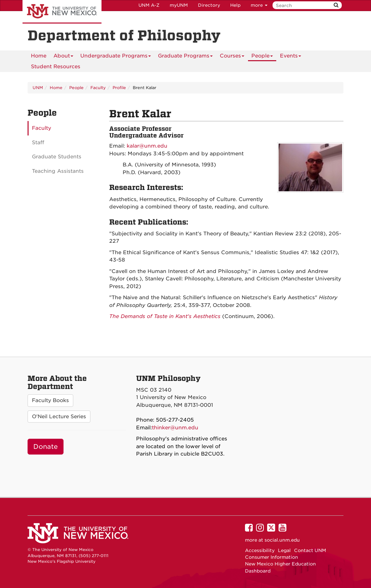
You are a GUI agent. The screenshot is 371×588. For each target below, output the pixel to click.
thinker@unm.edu (175, 428)
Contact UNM (310, 550)
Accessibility (260, 550)
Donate (46, 447)
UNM (38, 88)
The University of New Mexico (62, 12)
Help (235, 5)
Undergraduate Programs (116, 57)
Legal (284, 550)
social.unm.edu (282, 540)
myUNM (179, 5)
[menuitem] (39, 56)
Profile (119, 88)
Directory (209, 5)
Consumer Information (272, 557)
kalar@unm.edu (147, 146)
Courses (232, 57)
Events (291, 57)
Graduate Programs (185, 57)
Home (39, 56)
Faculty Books (50, 400)
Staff (38, 143)
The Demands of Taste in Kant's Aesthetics (165, 316)
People (262, 57)
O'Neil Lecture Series (59, 417)
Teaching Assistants (58, 171)
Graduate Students (57, 157)
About (63, 57)
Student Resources (56, 67)
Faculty (98, 88)
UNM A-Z (149, 5)
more (259, 5)
